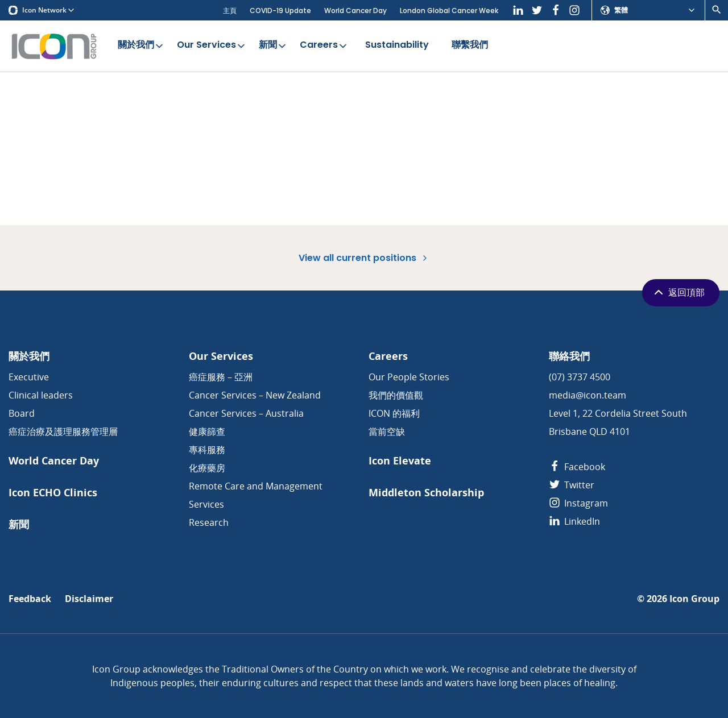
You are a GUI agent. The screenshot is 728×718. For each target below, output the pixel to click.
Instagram (578, 503)
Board (22, 413)
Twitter (572, 485)
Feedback (30, 599)
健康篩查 (207, 431)
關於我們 (141, 45)
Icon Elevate (400, 461)
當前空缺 (387, 431)
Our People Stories (409, 377)
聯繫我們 (470, 45)
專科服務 (207, 450)
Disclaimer (89, 599)
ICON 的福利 (394, 413)
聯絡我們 (569, 356)
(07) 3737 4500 (580, 377)
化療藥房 (207, 468)
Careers (324, 45)
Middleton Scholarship (426, 493)
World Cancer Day (355, 11)
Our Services (212, 45)
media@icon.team (588, 395)
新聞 (273, 45)
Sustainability (397, 45)
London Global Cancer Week (449, 11)
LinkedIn (574, 521)
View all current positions (364, 258)
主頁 (230, 11)
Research (209, 522)
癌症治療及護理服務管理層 (63, 431)
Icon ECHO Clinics (53, 493)
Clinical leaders (41, 395)
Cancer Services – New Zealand (255, 395)
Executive (29, 377)
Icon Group (694, 599)
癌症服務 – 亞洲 (221, 377)
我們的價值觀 (396, 395)
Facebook (577, 467)
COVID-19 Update (280, 11)
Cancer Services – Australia (246, 413)
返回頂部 (678, 292)
